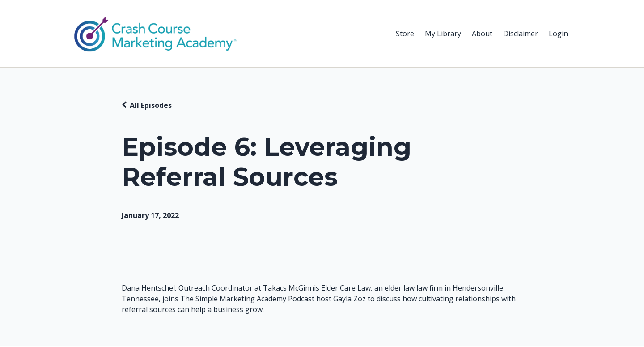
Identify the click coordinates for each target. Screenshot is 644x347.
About (482, 34)
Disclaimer (521, 34)
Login (558, 34)
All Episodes (151, 105)
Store (405, 34)
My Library (443, 34)
